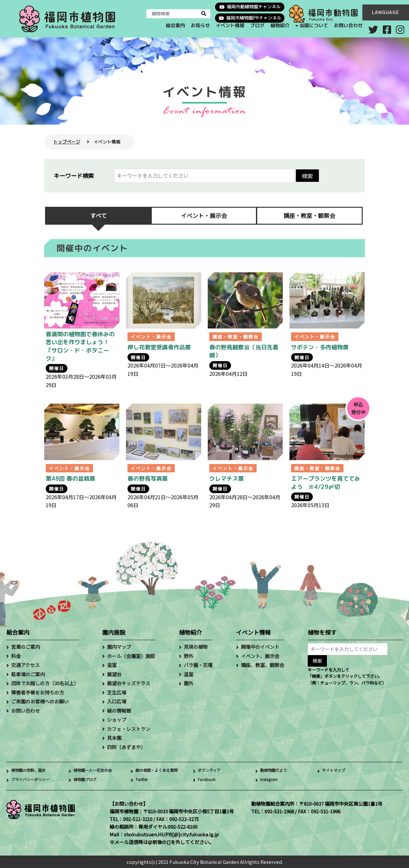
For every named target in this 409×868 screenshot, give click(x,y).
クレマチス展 (227, 479)
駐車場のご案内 (28, 674)
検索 (307, 176)
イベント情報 (230, 25)
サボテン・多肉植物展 (320, 347)
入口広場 (117, 701)
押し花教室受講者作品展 (159, 347)
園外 (189, 683)
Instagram (272, 780)
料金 (16, 656)
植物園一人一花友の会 (97, 771)
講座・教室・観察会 (309, 215)
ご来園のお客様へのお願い (40, 701)
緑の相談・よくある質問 (162, 771)
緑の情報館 (119, 711)
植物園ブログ (88, 780)
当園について (314, 25)
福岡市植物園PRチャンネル (254, 18)
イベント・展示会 (204, 215)
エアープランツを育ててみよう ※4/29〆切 (326, 483)
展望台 (114, 674)
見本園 (114, 738)
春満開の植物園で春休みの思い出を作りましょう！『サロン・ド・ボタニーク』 (80, 346)
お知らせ (200, 25)
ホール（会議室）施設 (131, 656)
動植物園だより (277, 771)
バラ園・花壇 (198, 665)
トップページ (67, 142)
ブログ (257, 25)
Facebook (209, 780)
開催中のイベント (260, 647)
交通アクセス (25, 665)
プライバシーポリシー (35, 780)
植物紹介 (280, 25)
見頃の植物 (196, 647)
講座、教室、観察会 (262, 665)
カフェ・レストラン (129, 729)
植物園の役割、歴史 (33, 771)
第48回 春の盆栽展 (70, 479)
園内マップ (119, 647)
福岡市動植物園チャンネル (254, 7)
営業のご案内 (26, 647)
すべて (98, 215)
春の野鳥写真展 (148, 479)
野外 (189, 656)
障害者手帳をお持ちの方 (38, 692)
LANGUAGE (386, 12)
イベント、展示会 (260, 656)
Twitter (144, 780)
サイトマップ (336, 771)
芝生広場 (117, 692)
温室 (112, 665)
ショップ (117, 720)
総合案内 (175, 25)
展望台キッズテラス (129, 683)
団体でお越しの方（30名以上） (45, 683)
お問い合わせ (348, 25)
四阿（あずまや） (126, 747)
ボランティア (212, 771)
